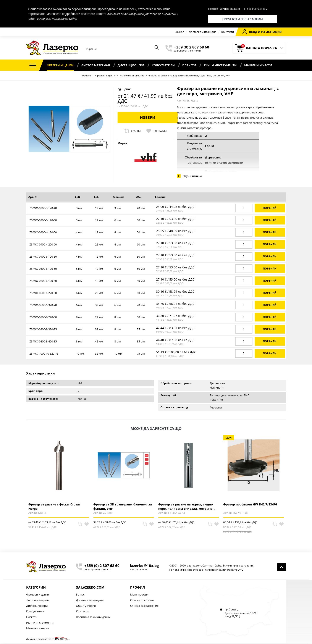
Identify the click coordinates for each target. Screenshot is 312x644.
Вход (250, 32)
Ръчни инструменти (220, 65)
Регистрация (271, 32)
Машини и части (258, 65)
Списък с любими (142, 601)
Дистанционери (131, 65)
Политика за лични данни (93, 618)
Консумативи (163, 65)
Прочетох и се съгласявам (243, 19)
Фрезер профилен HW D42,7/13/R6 (250, 505)
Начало (87, 75)
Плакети (189, 65)
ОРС (240, 570)
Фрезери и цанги (60, 65)
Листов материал (96, 65)
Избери (256, 117)
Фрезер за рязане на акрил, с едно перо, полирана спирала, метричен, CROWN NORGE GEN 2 (187, 507)
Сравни (241, 131)
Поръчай (270, 209)
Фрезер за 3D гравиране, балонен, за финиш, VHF (123, 507)
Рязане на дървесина (132, 75)
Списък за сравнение (144, 606)
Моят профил (139, 595)
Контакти (228, 32)
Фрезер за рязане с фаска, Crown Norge (54, 507)
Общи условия (86, 606)
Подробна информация (224, 9)
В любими (265, 131)
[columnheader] (49, 198)
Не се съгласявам (256, 9)
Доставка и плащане (203, 32)
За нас (180, 32)
